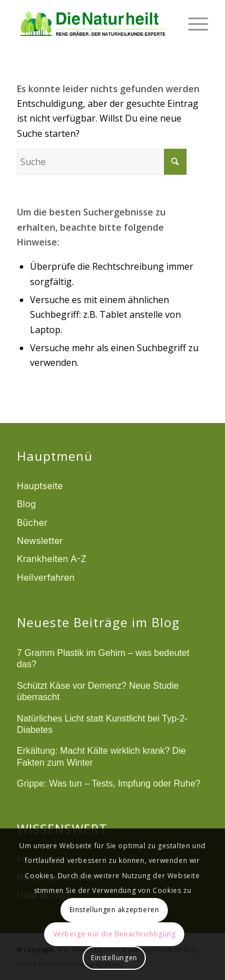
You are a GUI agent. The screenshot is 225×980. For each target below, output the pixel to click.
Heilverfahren (46, 577)
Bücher (32, 523)
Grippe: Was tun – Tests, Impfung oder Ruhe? (109, 783)
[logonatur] (94, 23)
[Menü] (192, 23)
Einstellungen (114, 958)
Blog (27, 504)
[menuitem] (192, 23)
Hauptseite (40, 486)
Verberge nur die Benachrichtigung (114, 934)
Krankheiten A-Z (52, 559)
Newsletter (40, 541)
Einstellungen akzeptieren (114, 910)
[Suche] (102, 162)
